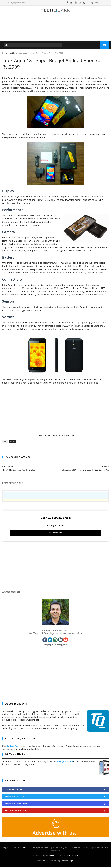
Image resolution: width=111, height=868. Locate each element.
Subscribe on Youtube (56, 812)
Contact (59, 856)
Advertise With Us (71, 856)
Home (5, 53)
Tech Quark (27, 848)
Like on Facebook (56, 790)
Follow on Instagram (56, 805)
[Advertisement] (55, 32)
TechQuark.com (65, 762)
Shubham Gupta (67, 861)
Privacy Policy (38, 856)
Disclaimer (50, 856)
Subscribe (55, 533)
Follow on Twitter (56, 797)
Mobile (13, 53)
